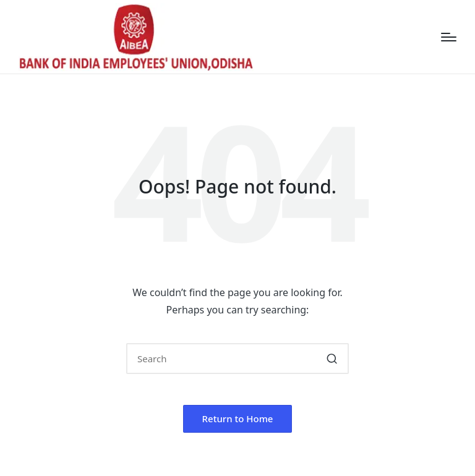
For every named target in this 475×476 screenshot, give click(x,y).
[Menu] (449, 37)
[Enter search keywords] (237, 359)
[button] (332, 359)
